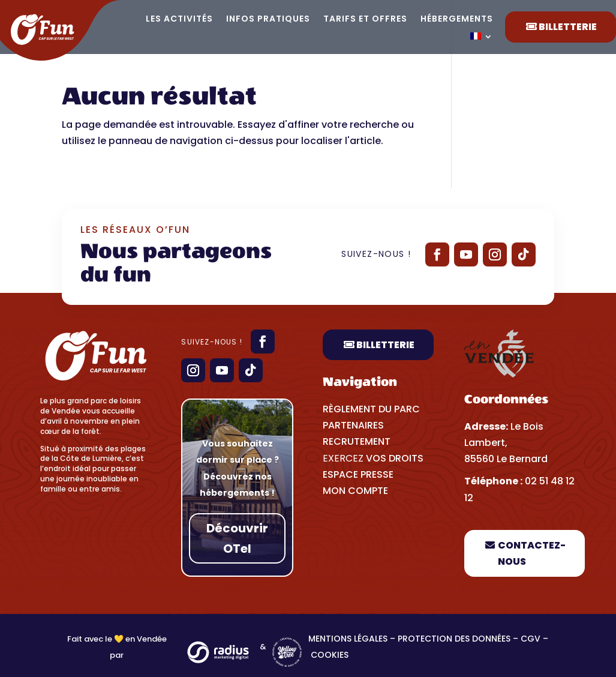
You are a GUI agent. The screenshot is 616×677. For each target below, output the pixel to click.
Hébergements (457, 20)
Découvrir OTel (237, 538)
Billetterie (385, 345)
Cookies (331, 655)
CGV (531, 639)
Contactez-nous (532, 553)
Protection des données (454, 639)
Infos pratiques (268, 20)
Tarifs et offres (365, 20)
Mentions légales (348, 639)
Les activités (179, 20)
